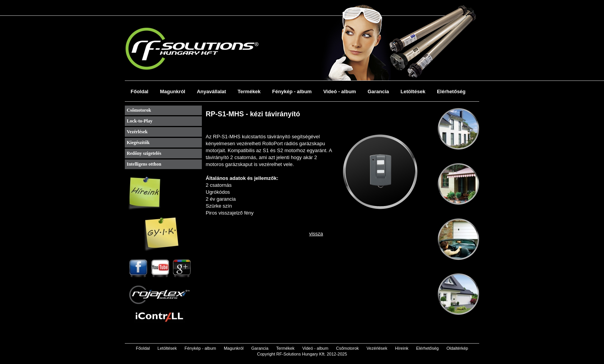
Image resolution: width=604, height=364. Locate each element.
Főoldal (139, 91)
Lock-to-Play (140, 121)
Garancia (378, 91)
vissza (316, 234)
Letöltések (413, 91)
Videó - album (340, 91)
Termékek (249, 91)
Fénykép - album (292, 91)
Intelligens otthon (144, 164)
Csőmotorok (139, 110)
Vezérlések (137, 132)
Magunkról (173, 91)
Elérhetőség (451, 91)
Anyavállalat (211, 91)
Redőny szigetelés (144, 153)
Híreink (402, 348)
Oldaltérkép (457, 348)
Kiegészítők (138, 143)
